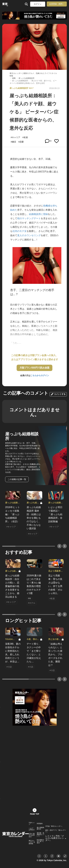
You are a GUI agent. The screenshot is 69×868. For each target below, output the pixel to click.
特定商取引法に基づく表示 (40, 841)
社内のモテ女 (20, 231)
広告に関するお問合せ (32, 835)
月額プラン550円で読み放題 (34, 368)
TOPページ (32, 824)
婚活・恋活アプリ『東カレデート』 (56, 831)
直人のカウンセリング (29, 235)
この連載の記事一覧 (17, 479)
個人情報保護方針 (40, 828)
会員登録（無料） (57, 4)
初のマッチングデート (29, 218)
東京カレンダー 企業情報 (32, 842)
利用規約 (40, 824)
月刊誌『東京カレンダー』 (54, 826)
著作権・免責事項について (40, 835)
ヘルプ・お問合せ (32, 829)
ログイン (38, 4)
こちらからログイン (40, 375)
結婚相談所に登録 (38, 214)
